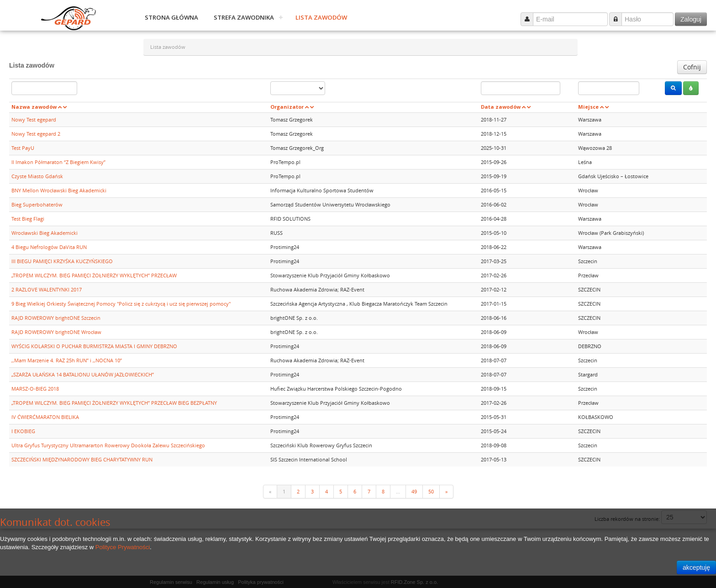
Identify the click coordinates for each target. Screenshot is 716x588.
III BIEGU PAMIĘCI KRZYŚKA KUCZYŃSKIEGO (62, 261)
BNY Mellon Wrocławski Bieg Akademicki (59, 190)
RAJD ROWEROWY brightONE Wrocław (56, 332)
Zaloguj (691, 19)
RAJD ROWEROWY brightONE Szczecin (56, 318)
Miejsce (588, 107)
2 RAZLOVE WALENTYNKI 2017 (47, 289)
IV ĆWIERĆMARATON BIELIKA (45, 417)
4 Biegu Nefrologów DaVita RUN (49, 247)
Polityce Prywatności (123, 547)
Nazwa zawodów (34, 107)
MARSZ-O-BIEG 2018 (35, 389)
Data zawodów (501, 107)
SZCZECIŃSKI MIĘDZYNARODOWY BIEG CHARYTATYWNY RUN (82, 459)
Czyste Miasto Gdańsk (37, 176)
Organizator (287, 107)
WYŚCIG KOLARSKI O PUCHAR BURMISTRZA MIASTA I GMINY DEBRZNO (94, 346)
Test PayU (23, 148)
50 (431, 491)
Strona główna (171, 17)
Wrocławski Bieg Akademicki (45, 233)
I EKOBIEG (23, 431)
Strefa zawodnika (244, 17)
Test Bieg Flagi (28, 219)
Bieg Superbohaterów (37, 204)
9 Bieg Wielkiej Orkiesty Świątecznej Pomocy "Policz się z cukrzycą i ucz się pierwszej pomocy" (121, 304)
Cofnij (692, 67)
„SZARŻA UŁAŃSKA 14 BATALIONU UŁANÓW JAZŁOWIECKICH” (83, 374)
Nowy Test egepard (34, 119)
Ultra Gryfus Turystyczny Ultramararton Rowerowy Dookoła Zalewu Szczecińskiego (108, 445)
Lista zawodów (321, 17)
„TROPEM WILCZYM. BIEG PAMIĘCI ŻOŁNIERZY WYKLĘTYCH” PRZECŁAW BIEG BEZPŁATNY (114, 403)
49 (414, 491)
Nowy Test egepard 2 (36, 134)
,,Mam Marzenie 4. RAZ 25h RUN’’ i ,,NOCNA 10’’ (67, 360)
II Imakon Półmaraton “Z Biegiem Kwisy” (58, 162)
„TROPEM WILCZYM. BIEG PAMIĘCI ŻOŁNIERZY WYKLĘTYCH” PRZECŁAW (94, 275)
